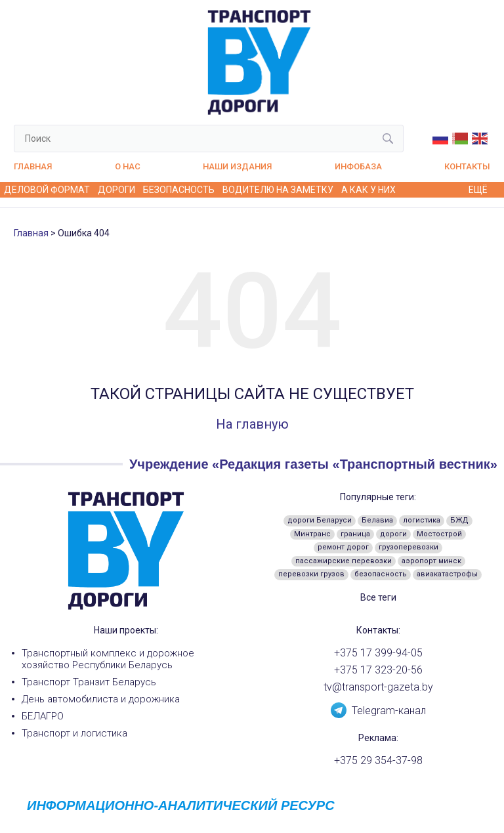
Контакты (467, 166)
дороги (393, 534)
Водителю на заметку (278, 190)
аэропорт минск (431, 561)
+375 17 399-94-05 (378, 653)
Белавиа (377, 520)
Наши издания (237, 166)
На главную (252, 424)
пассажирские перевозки (344, 561)
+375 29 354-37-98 (378, 761)
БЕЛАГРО (43, 716)
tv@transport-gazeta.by (378, 687)
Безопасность (179, 190)
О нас (128, 166)
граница (355, 534)
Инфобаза (358, 166)
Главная (33, 166)
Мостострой (439, 534)
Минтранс (312, 534)
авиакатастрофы (447, 574)
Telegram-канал (378, 710)
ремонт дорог (343, 547)
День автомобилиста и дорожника (101, 699)
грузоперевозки (409, 547)
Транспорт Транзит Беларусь (89, 682)
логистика (422, 520)
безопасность (381, 574)
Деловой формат (47, 190)
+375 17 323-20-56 (378, 670)
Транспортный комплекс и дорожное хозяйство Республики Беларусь (108, 659)
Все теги (378, 597)
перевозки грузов (311, 574)
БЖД (459, 520)
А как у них (368, 190)
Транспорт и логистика (74, 733)
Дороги (116, 190)
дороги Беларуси (320, 520)
